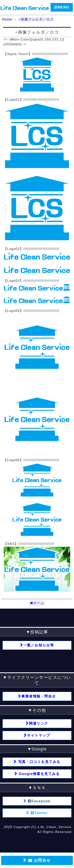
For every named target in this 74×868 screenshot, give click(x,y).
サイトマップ (38, 735)
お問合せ (39, 860)
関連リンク (39, 723)
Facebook (38, 801)
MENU (62, 7)
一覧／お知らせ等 (39, 645)
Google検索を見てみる (39, 774)
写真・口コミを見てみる (38, 762)
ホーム (37, 603)
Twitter (38, 813)
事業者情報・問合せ (39, 696)
